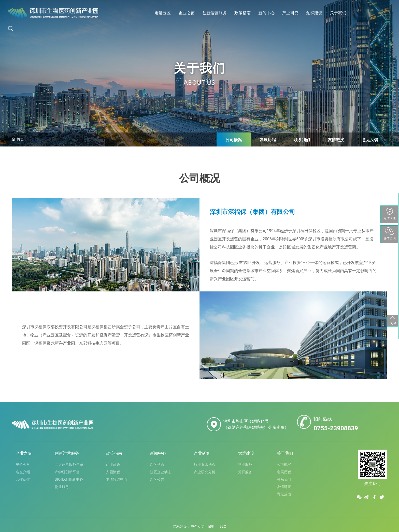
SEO (223, 526)
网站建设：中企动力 (189, 526)
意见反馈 (370, 139)
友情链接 (336, 139)
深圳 (211, 526)
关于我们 (199, 67)
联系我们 (302, 139)
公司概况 (234, 139)
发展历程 (268, 139)
